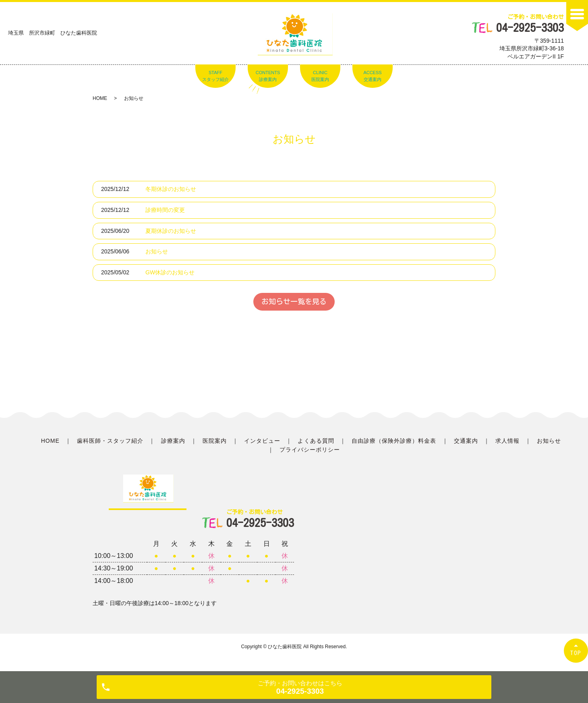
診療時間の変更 (165, 210)
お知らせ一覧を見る (294, 301)
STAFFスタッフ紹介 (215, 76)
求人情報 (507, 441)
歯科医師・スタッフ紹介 (110, 441)
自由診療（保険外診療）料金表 (394, 441)
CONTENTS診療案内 (268, 76)
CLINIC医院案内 (320, 76)
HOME (100, 98)
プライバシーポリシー (310, 450)
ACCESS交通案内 (372, 76)
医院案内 (215, 441)
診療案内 (173, 441)
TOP (576, 653)
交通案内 (466, 441)
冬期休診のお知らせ (171, 189)
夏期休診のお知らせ (171, 231)
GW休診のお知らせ (170, 272)
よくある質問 (316, 441)
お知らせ (157, 251)
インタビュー (262, 441)
